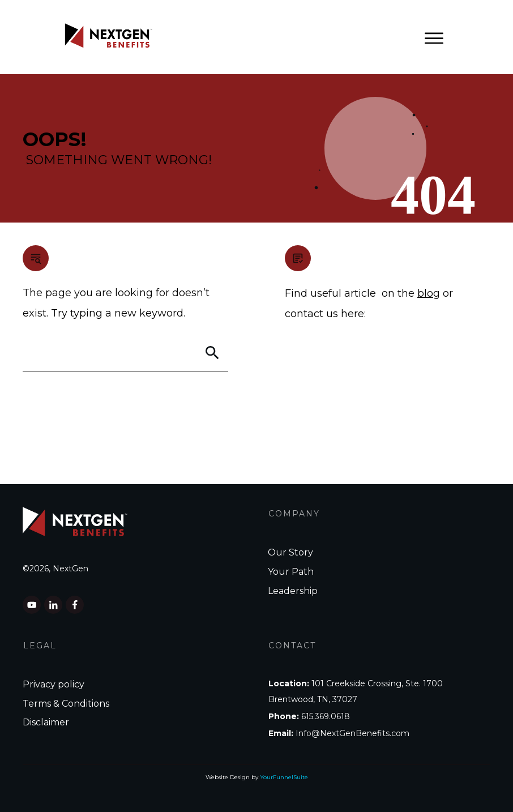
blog (429, 293)
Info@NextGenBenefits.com (352, 733)
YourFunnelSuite (284, 777)
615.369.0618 (326, 716)
